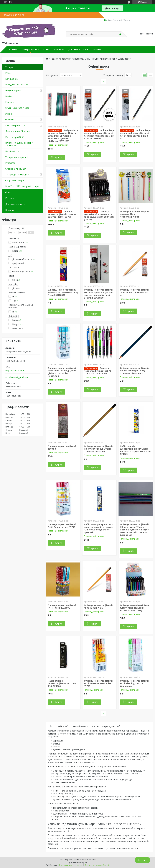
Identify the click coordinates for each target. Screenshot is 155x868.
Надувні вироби (13, 90)
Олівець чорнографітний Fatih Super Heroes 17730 (62, 526)
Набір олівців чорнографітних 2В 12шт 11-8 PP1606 (62, 683)
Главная (13, 49)
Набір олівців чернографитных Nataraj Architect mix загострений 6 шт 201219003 (99, 134)
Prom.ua (93, 860)
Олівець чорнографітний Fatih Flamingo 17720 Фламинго (134, 683)
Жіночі (8, 114)
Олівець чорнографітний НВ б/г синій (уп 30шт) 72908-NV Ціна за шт (134, 371)
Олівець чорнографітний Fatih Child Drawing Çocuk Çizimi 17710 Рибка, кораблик (62, 372)
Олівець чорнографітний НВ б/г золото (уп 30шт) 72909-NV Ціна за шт (98, 449)
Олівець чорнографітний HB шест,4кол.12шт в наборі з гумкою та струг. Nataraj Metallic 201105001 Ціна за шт (135, 530)
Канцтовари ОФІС (14, 137)
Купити (58, 157)
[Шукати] (120, 34)
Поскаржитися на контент (71, 865)
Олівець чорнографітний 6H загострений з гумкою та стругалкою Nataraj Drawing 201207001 (99, 294)
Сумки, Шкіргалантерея (17, 108)
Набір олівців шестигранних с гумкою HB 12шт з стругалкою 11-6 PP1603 (135, 450)
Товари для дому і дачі (17, 175)
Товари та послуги (60, 59)
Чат (142, 860)
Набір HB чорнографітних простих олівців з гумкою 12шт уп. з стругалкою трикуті (99, 528)
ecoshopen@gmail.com (17, 377)
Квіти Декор (12, 79)
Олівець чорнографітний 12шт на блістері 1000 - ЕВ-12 (62, 214)
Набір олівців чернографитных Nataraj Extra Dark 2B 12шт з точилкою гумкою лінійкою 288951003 (63, 136)
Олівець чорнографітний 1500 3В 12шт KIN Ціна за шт (134, 292)
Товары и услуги (31, 49)
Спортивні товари (15, 180)
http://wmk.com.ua (15, 371)
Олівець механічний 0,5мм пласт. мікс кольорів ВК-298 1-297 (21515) (99, 215)
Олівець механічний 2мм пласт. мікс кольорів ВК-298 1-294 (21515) (134, 608)
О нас (46, 49)
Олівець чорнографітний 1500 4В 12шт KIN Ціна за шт (98, 371)
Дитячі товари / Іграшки (18, 131)
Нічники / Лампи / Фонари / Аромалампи (19, 144)
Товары (9, 67)
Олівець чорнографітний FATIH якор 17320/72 (62, 607)
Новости (10, 210)
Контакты (59, 49)
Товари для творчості (17, 157)
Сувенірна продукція (16, 169)
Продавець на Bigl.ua (77, 862)
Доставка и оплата (78, 49)
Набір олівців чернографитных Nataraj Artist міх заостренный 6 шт (135, 134)
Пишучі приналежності (104, 59)
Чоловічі (10, 119)
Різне (8, 73)
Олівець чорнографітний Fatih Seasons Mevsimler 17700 (98, 683)
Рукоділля (10, 163)
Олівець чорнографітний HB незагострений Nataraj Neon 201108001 (63, 292)
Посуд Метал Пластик (17, 85)
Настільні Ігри (12, 151)
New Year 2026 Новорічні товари (22, 186)
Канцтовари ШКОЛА (16, 125)
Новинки (97, 49)
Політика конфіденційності (97, 865)
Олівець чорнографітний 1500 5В (62, 448)
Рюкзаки (10, 102)
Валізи (9, 96)
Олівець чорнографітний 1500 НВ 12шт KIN (98, 607)
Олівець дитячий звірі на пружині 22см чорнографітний (135, 214)
